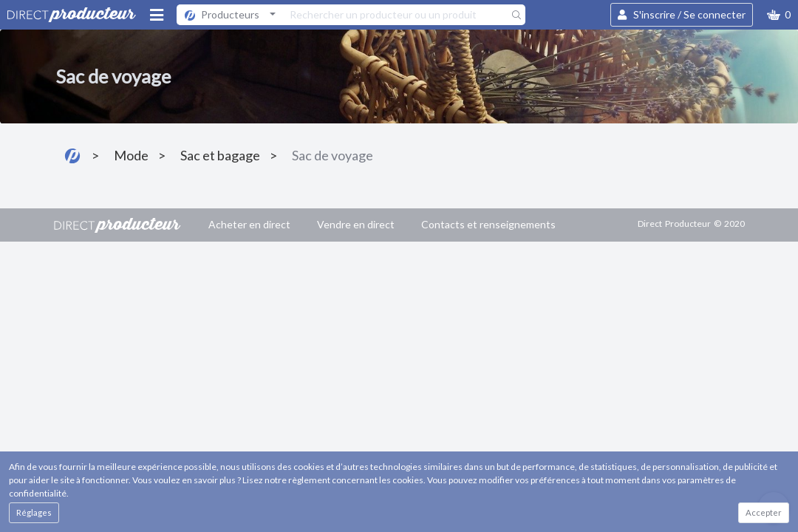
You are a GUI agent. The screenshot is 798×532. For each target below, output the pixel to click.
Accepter (764, 512)
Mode (131, 155)
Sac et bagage (220, 155)
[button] (779, 15)
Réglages (34, 512)
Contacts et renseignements (488, 224)
